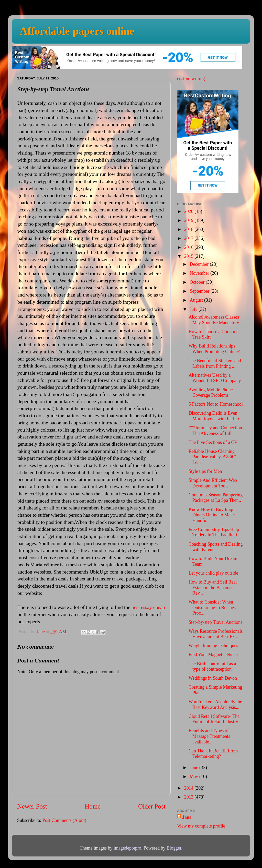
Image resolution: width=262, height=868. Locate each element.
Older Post (152, 806)
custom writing (191, 78)
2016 (189, 247)
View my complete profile (201, 826)
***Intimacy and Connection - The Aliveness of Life (217, 431)
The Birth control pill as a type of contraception (212, 667)
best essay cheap (148, 607)
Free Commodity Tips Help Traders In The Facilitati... (215, 532)
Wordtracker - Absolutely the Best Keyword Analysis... (215, 704)
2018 (189, 229)
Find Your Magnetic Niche (213, 655)
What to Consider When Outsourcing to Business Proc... (213, 607)
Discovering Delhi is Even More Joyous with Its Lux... (216, 416)
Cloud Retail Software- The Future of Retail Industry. (214, 719)
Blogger (174, 848)
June (194, 768)
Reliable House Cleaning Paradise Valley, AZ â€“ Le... (212, 457)
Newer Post (32, 806)
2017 (189, 238)
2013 (189, 797)
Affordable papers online (77, 31)
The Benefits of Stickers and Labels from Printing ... (215, 363)
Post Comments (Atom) (64, 820)
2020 (189, 211)
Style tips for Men (205, 471)
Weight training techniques (213, 646)
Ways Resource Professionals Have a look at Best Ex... (216, 634)
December (200, 264)
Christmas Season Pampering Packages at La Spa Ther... (216, 498)
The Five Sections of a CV (213, 442)
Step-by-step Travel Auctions (215, 622)
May (194, 777)
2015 (189, 256)
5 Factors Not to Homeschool (216, 404)
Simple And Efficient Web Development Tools (213, 483)
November (200, 273)
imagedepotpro (127, 848)
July (194, 309)
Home (93, 806)
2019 (189, 220)
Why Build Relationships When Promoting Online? (214, 349)
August (197, 300)
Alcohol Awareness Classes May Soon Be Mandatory (214, 320)
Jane (187, 817)
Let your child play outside (213, 573)
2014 (189, 788)
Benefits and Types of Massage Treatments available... (209, 736)
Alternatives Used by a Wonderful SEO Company (215, 378)
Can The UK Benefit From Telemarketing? (213, 754)
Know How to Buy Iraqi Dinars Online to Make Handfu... (212, 515)
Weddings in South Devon (213, 678)
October (198, 282)
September (200, 291)
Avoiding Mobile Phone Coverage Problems (211, 393)
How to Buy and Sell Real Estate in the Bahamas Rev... (213, 588)
